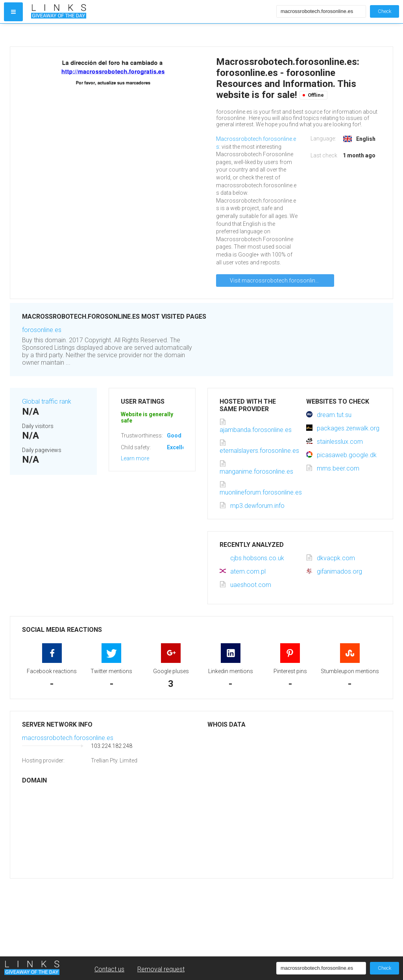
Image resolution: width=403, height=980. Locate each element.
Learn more (135, 458)
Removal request (161, 969)
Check (385, 11)
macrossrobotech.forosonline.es (68, 738)
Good (174, 436)
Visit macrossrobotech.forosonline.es (277, 281)
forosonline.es (42, 330)
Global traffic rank (47, 401)
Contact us (109, 969)
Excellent (179, 447)
